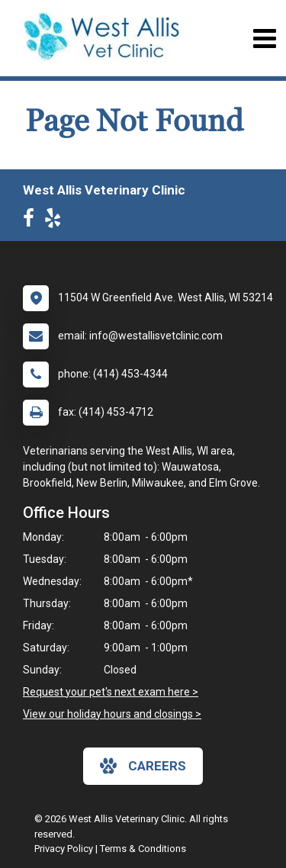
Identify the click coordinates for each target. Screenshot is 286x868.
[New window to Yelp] (56, 221)
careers (143, 766)
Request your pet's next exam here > (111, 692)
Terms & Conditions (143, 849)
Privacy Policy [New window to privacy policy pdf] (64, 849)
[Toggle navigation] (264, 39)
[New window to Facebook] (32, 221)
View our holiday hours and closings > (112, 714)
